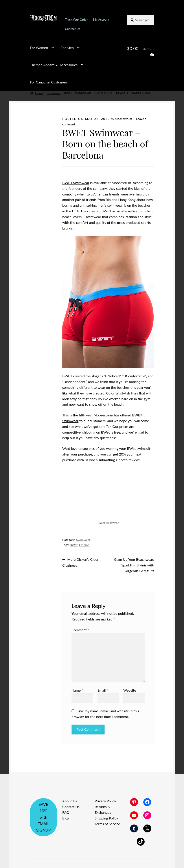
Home (39, 93)
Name (77, 690)
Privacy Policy (105, 801)
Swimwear (54, 93)
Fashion (84, 545)
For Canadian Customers (49, 82)
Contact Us (72, 29)
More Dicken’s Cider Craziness (80, 562)
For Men (67, 48)
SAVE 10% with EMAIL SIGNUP (43, 817)
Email (103, 690)
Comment (80, 630)
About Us (70, 801)
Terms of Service (107, 824)
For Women (39, 48)
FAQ (66, 812)
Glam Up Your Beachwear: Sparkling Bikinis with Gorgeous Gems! (134, 565)
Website (130, 690)
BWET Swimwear (76, 183)
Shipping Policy (106, 818)
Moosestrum (123, 119)
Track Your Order (76, 19)
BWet (74, 545)
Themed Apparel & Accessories (54, 65)
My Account (101, 19)
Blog (66, 818)
